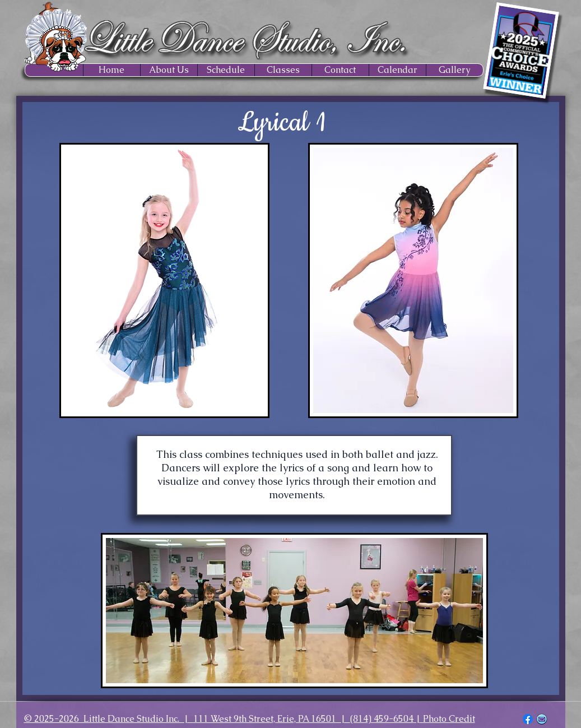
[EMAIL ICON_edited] (542, 719)
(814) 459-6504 (382, 719)
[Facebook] (528, 719)
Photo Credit (449, 719)
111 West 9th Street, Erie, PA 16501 (265, 719)
